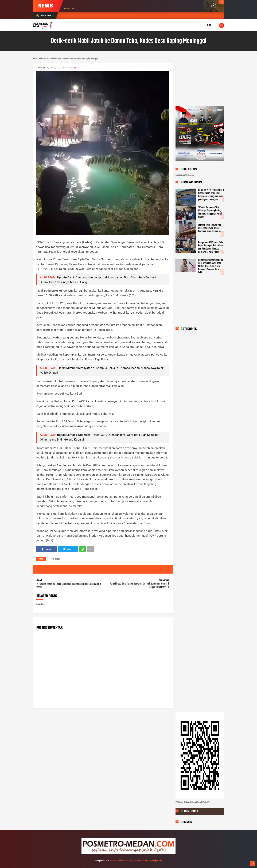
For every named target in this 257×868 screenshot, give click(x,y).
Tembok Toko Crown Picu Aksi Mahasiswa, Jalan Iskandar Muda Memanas (210, 228)
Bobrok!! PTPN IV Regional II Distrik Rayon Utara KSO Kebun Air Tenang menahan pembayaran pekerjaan (211, 195)
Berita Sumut (56, 559)
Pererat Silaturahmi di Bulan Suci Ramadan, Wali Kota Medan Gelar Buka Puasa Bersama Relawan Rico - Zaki (211, 266)
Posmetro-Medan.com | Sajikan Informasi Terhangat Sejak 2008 (136, 861)
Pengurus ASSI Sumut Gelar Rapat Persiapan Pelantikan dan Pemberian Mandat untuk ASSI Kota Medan (211, 247)
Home (209, 25)
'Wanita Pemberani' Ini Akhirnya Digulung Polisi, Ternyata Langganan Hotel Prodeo (210, 212)
